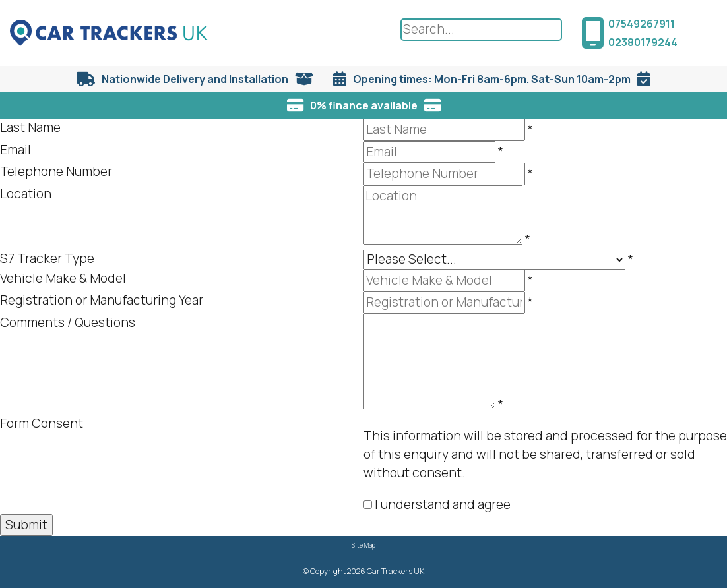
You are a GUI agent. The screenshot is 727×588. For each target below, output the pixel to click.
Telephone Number (56, 171)
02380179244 (643, 42)
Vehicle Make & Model (63, 278)
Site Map (363, 545)
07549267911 (642, 24)
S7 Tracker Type (47, 258)
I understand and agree (443, 504)
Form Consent (42, 423)
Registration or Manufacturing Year (102, 300)
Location (26, 194)
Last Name (30, 127)
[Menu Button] (707, 31)
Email (16, 150)
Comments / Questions (68, 322)
